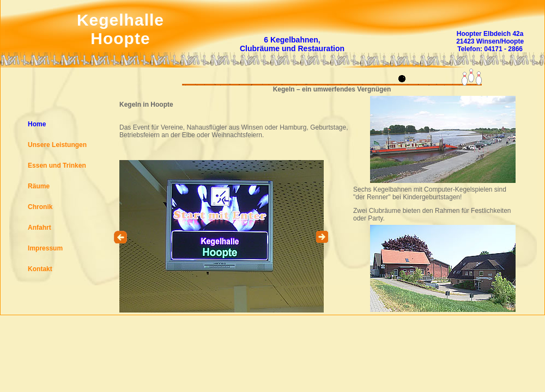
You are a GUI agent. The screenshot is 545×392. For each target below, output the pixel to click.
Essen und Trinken (57, 166)
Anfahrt (40, 228)
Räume (39, 186)
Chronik (40, 207)
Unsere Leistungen (57, 145)
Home (37, 124)
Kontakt (40, 269)
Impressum (45, 248)
